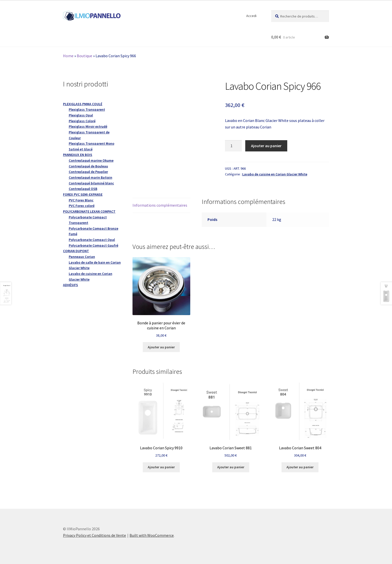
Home (68, 56)
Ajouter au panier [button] (161, 347)
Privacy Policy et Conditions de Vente (94, 535)
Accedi (251, 16)
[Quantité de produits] (233, 146)
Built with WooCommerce (152, 535)
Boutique (84, 56)
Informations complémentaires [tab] (160, 205)
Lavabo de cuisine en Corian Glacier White (275, 174)
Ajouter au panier (266, 146)
